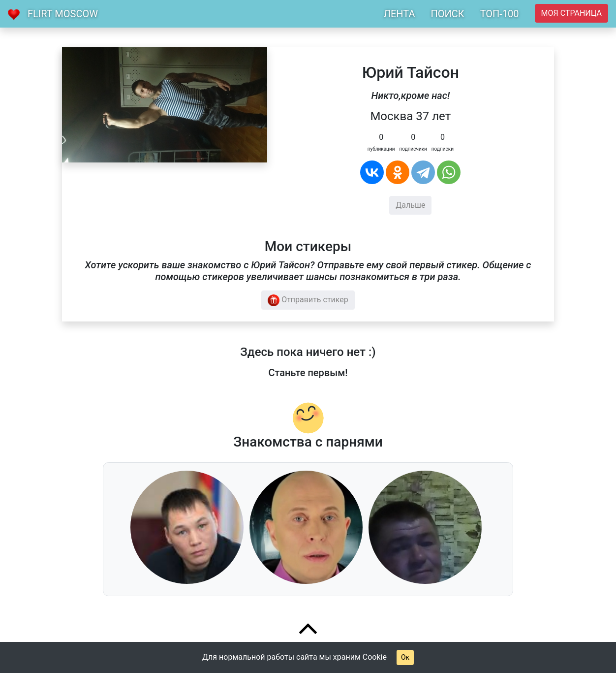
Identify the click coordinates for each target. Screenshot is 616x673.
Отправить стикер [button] (308, 300)
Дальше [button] (410, 205)
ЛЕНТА (400, 14)
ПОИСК (447, 14)
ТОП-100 (500, 14)
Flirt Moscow (63, 14)
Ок (405, 657)
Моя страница (571, 13)
